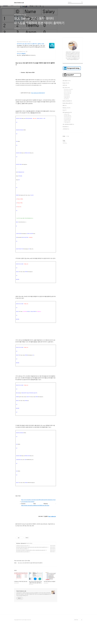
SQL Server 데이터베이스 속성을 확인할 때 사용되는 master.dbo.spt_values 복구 (31, 569)
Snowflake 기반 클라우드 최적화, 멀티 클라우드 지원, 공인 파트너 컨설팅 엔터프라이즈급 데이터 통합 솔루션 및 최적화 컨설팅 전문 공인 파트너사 (31, 46)
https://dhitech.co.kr (21, 52)
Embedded (66, 127)
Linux (64, 110)
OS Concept (67, 118)
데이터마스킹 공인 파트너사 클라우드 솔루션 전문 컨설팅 (31, 44)
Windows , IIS (66, 108)
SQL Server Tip (23, 562)
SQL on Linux (68, 93)
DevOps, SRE (68, 116)
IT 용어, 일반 (67, 122)
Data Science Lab (19, 3)
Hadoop (67, 114)
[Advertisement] (36, 542)
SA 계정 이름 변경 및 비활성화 (22, 568)
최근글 (64, 136)
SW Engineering (67, 112)
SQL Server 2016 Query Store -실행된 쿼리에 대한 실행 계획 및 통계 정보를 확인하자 (32, 566)
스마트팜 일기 (66, 129)
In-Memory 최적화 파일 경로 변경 (22, 565)
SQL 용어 (66, 99)
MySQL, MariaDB (67, 101)
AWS (65, 106)
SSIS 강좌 (67, 95)
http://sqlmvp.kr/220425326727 (38, 93)
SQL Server (18, 562)
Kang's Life (66, 83)
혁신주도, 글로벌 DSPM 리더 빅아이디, (26, 55)
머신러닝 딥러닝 (68, 117)
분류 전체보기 (67, 81)
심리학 (65, 85)
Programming (67, 120)
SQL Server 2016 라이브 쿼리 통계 (22, 571)
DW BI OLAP (67, 121)
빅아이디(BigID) (21, 54)
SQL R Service (68, 91)
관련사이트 (76, 639)
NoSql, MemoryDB (67, 103)
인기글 (68, 136)
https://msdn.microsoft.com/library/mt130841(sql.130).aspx (35, 505)
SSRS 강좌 (67, 98)
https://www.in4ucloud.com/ (23, 42)
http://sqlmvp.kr (52, 516)
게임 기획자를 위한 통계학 (68, 124)
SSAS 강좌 (67, 96)
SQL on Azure (68, 92)
